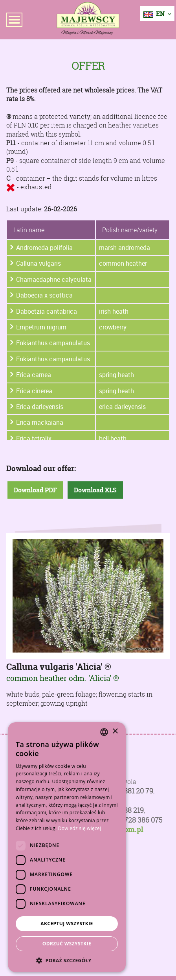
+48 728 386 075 (137, 820)
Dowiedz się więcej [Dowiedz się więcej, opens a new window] (80, 828)
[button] (67, 960)
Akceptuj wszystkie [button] (67, 924)
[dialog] (67, 847)
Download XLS (95, 490)
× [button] (115, 731)
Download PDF (35, 490)
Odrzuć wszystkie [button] (67, 944)
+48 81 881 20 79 (128, 791)
